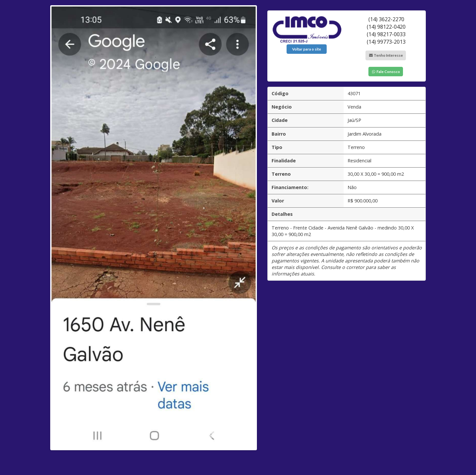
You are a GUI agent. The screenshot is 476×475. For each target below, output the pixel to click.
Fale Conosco (386, 72)
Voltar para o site (307, 49)
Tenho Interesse (386, 55)
